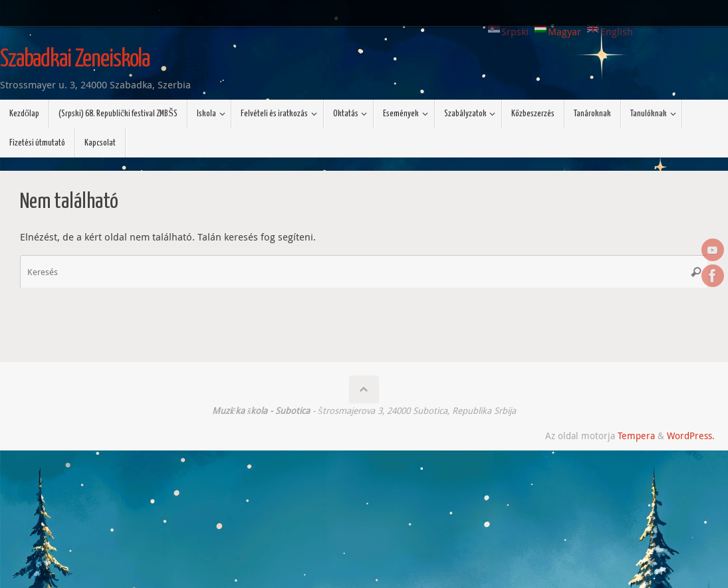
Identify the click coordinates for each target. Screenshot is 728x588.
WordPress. (691, 436)
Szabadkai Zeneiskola (75, 60)
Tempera (636, 436)
